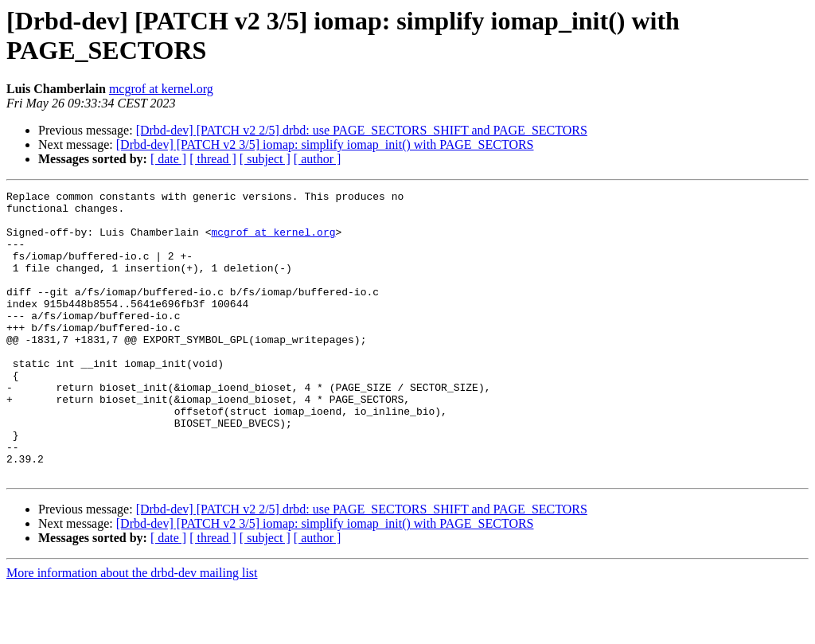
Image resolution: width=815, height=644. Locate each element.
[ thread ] (213, 159)
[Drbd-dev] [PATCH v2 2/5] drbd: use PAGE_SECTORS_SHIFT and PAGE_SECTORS (362, 130)
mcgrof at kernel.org (161, 89)
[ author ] (318, 159)
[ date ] (168, 159)
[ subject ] (265, 159)
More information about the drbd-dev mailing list (132, 630)
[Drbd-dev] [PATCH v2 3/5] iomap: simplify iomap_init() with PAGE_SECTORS (325, 144)
